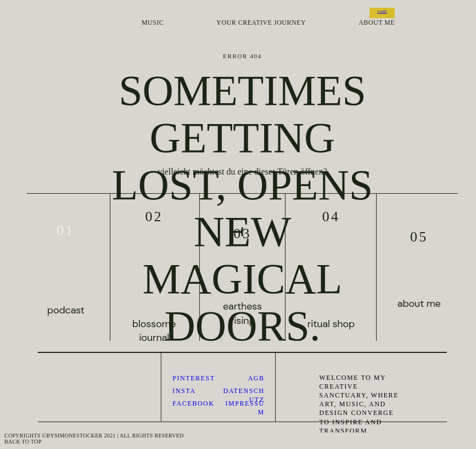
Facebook (193, 403)
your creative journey (261, 23)
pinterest (194, 378)
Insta (184, 391)
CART (382, 11)
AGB (256, 378)
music (153, 23)
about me (377, 23)
